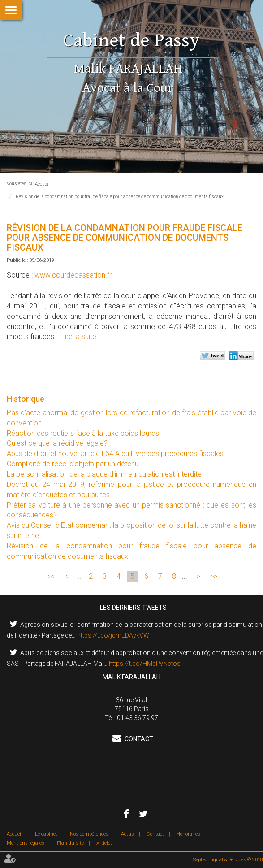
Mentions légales (26, 843)
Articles (105, 843)
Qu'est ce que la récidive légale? (57, 443)
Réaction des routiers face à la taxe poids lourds (83, 433)
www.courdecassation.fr (73, 275)
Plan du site (70, 843)
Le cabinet (46, 834)
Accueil (42, 184)
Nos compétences (89, 834)
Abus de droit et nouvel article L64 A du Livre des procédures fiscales (115, 454)
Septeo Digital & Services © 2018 (228, 860)
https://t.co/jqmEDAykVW (113, 635)
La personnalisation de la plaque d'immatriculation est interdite (104, 474)
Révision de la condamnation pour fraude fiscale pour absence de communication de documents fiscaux (120, 197)
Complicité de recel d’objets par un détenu (73, 464)
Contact (138, 739)
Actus (127, 834)
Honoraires (188, 834)
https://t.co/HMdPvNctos (145, 664)
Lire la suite (79, 336)
